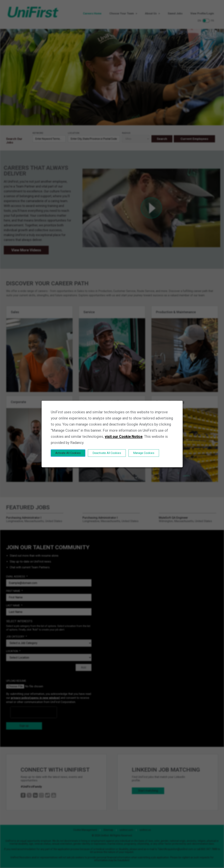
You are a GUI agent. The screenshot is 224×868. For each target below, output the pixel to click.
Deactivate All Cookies (107, 453)
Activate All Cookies (68, 453)
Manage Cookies (144, 453)
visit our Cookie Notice (124, 437)
